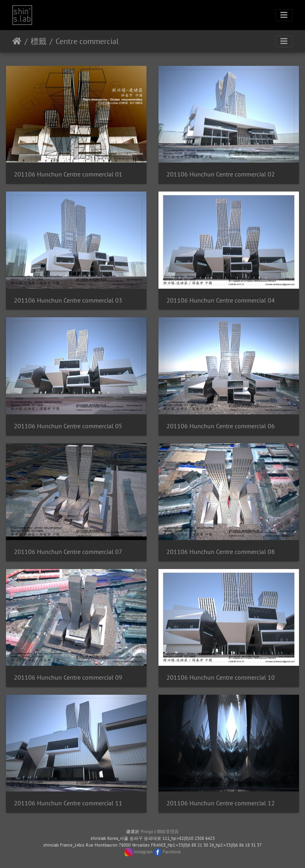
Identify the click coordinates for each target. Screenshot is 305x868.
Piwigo (147, 832)
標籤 (39, 41)
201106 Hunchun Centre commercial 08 (221, 552)
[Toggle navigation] (284, 15)
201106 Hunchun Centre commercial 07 (68, 552)
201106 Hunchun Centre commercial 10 (221, 677)
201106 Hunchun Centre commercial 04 (221, 300)
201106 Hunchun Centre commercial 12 (221, 803)
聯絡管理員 (168, 832)
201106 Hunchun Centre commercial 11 (68, 803)
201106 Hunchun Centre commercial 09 (68, 677)
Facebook (172, 852)
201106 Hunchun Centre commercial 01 (68, 174)
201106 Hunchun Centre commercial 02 (221, 174)
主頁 (17, 41)
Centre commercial (87, 41)
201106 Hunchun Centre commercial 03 (68, 300)
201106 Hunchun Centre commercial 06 (221, 426)
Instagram (143, 852)
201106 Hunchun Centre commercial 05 (68, 426)
